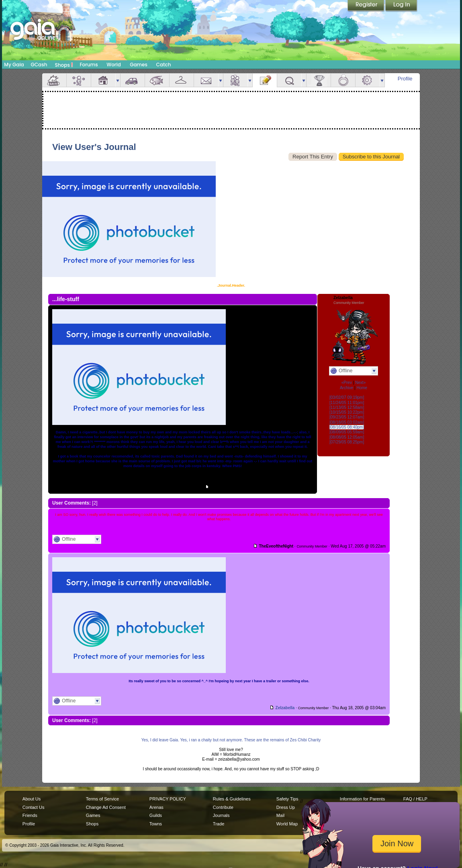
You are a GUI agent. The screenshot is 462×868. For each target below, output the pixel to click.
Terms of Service (102, 799)
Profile (405, 79)
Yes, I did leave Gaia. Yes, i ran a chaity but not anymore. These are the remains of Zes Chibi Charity (231, 740)
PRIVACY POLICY (168, 799)
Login (401, 6)
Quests (289, 80)
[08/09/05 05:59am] (347, 432)
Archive (346, 388)
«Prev (347, 383)
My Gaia (14, 65)
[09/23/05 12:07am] (347, 417)
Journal (265, 80)
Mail (206, 80)
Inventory (182, 80)
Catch (164, 65)
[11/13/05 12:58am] (347, 407)
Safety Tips (287, 799)
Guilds (156, 815)
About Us (32, 799)
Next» (360, 383)
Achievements (319, 80)
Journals (221, 815)
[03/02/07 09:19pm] (347, 397)
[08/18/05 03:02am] (347, 422)
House (103, 80)
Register (366, 6)
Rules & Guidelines (232, 799)
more (118, 80)
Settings (368, 80)
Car (133, 80)
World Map (287, 824)
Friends (235, 80)
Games (139, 65)
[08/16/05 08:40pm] (347, 427)
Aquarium (157, 80)
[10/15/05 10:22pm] (347, 412)
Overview (54, 80)
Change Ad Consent (106, 807)
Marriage (343, 80)
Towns (156, 824)
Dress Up (286, 807)
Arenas (156, 807)
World (114, 65)
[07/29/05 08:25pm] (347, 442)
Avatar (79, 80)
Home (362, 388)
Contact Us (34, 807)
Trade (219, 824)
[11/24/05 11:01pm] (347, 403)
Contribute (223, 807)
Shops (64, 65)
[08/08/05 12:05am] (347, 437)
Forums (89, 65)
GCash (39, 65)
